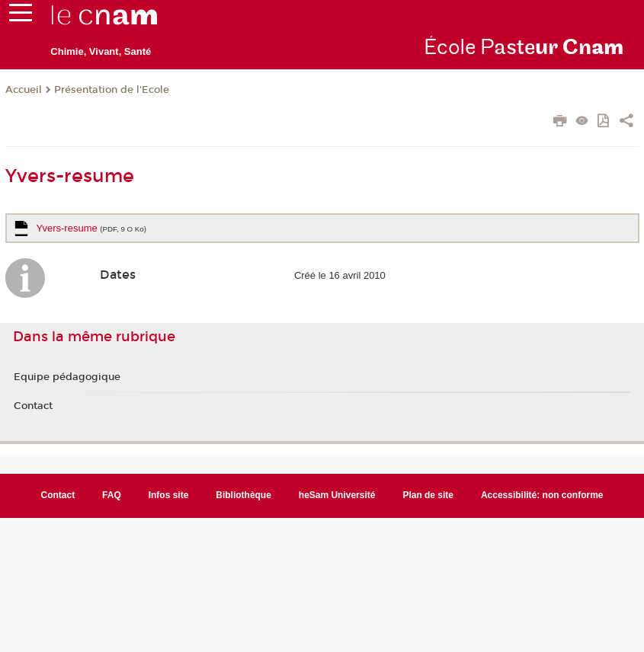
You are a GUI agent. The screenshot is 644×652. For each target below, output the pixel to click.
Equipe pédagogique (67, 377)
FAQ (112, 495)
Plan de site (428, 495)
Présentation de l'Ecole (112, 90)
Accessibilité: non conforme (542, 495)
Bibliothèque (244, 495)
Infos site (169, 495)
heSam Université (337, 495)
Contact (33, 406)
